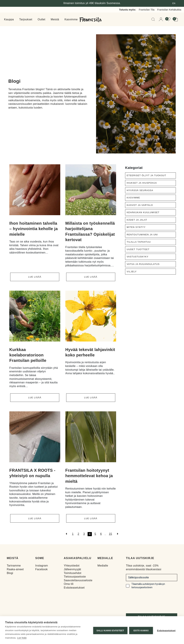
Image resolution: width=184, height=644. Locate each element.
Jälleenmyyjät (72, 569)
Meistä (55, 19)
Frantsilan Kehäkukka (169, 10)
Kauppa (9, 19)
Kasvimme (71, 19)
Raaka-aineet (15, 569)
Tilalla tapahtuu (139, 242)
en (174, 3)
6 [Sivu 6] (101, 533)
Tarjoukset (26, 19)
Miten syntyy (136, 227)
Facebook (42, 569)
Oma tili (69, 583)
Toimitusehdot (73, 573)
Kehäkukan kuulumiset (143, 212)
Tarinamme (14, 565)
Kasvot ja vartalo (140, 205)
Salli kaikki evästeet (109, 630)
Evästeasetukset (74, 587)
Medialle (103, 565)
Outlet (42, 19)
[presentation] (152, 599)
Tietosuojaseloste (75, 576)
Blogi (10, 573)
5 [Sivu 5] (95, 533)
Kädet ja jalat (137, 220)
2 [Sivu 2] (78, 533)
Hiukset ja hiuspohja (142, 183)
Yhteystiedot (72, 565)
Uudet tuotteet (138, 249)
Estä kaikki (140, 630)
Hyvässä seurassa (140, 190)
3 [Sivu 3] (84, 533)
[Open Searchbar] (154, 19)
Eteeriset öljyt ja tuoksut (146, 175)
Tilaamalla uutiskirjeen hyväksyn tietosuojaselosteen (148, 585)
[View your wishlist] (169, 19)
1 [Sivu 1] (73, 533)
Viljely (132, 272)
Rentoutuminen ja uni (142, 235)
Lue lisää (35, 277)
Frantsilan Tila (147, 10)
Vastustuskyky (137, 257)
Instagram (42, 565)
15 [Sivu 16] (110, 533)
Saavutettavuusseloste (78, 580)
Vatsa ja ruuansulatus (143, 264)
